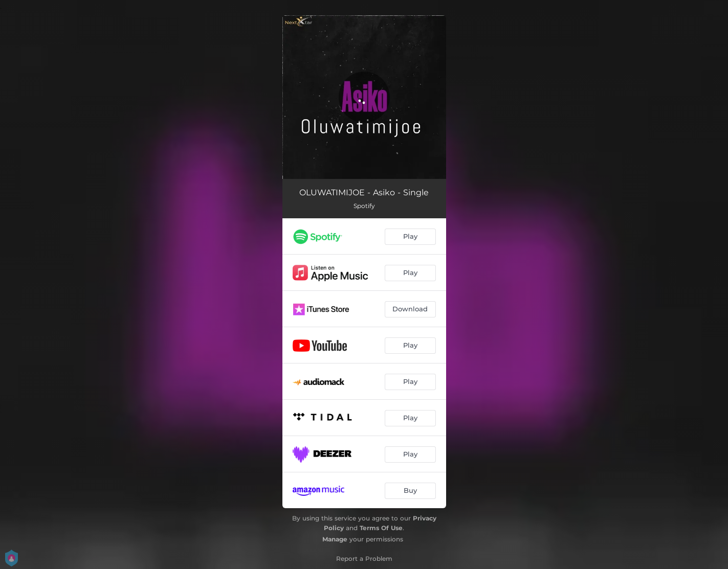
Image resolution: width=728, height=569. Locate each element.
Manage (335, 539)
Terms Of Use (381, 528)
